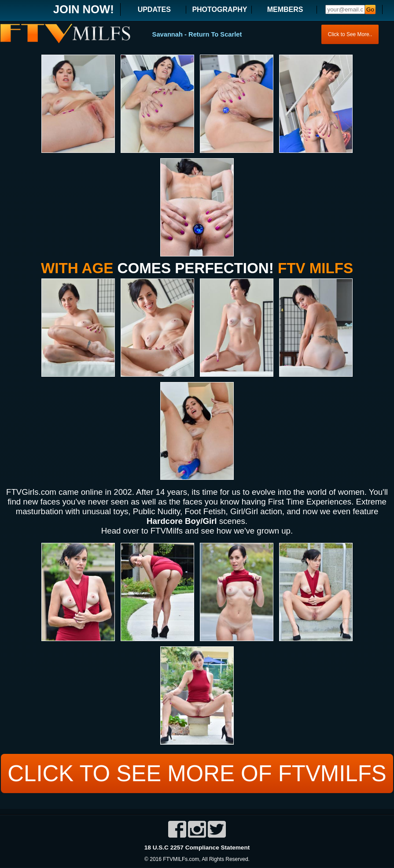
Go (370, 9)
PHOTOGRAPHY (219, 9)
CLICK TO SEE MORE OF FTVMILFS (197, 773)
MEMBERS (285, 9)
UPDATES (154, 9)
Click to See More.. (350, 34)
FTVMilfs (167, 531)
